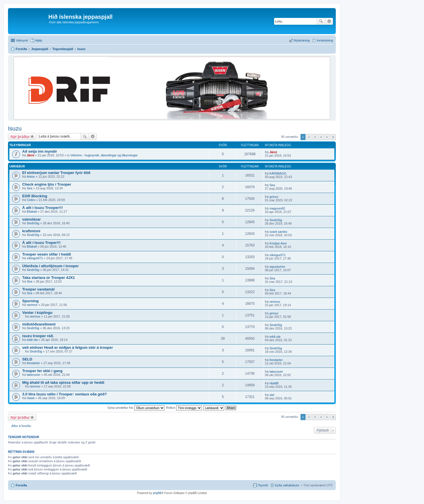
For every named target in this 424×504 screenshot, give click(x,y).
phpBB (157, 493)
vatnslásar (31, 219)
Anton (31, 177)
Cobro (31, 200)
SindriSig (33, 223)
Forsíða (21, 485)
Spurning (30, 301)
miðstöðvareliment (39, 324)
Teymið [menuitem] (263, 485)
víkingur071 (35, 258)
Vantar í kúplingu (37, 313)
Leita (321, 21)
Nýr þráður (20, 136)
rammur (32, 305)
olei (272, 395)
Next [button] (333, 137)
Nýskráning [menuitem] (302, 40)
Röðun (184, 408)
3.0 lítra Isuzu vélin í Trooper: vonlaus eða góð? (65, 394)
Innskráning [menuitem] (325, 40)
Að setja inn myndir (40, 151)
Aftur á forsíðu (21, 426)
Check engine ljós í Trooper (47, 184)
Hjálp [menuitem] (39, 40)
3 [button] (315, 137)
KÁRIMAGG (278, 173)
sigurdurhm (277, 267)
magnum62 (277, 208)
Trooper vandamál (38, 289)
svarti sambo (278, 232)
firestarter (33, 363)
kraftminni (31, 231)
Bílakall (32, 211)
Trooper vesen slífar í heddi (47, 254)
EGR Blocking (35, 196)
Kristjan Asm (278, 243)
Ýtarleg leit (329, 21)
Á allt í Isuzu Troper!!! (41, 243)
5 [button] (327, 137)
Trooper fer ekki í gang (42, 371)
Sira (30, 188)
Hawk (31, 398)
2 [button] (309, 137)
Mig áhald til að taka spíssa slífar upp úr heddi (63, 382)
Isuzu (15, 128)
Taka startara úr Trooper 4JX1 (49, 278)
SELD (27, 359)
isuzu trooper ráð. (38, 336)
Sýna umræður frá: (136, 408)
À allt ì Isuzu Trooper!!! (43, 208)
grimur (274, 197)
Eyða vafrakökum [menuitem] (287, 485)
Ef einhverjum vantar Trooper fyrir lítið (56, 173)
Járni (30, 155)
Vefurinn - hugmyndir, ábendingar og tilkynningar (104, 155)
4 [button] (321, 137)
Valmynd (22, 40)
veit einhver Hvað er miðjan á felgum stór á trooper (68, 348)
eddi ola (32, 340)
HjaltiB (274, 383)
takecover (34, 375)
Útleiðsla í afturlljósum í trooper (51, 266)
